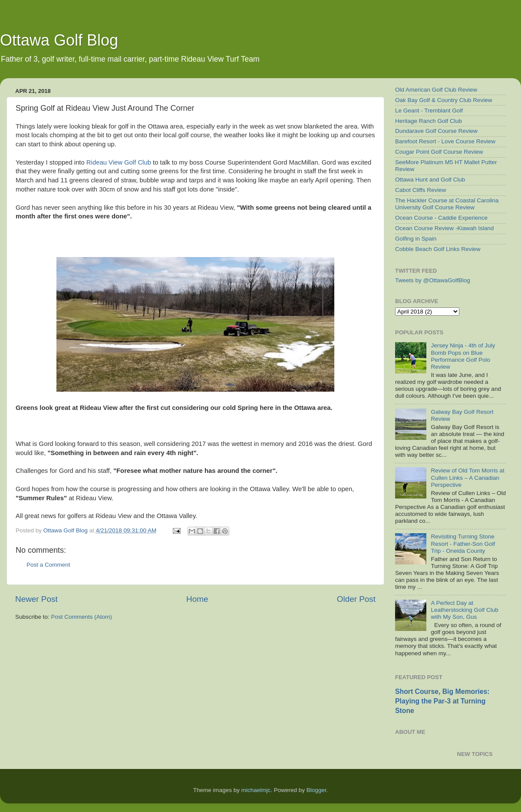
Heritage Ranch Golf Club (429, 121)
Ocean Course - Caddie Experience (441, 218)
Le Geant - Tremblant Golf (429, 111)
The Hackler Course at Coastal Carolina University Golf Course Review (447, 204)
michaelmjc (256, 790)
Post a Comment (48, 565)
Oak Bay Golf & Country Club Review (444, 100)
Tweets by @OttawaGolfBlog (433, 280)
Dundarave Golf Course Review (436, 131)
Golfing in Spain (416, 239)
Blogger (317, 790)
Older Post (356, 599)
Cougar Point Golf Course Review (439, 152)
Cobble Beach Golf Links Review (438, 249)
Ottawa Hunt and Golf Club (430, 180)
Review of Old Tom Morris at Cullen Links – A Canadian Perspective (467, 477)
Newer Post (36, 599)
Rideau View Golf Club (119, 162)
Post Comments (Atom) (82, 617)
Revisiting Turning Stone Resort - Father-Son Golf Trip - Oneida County (463, 543)
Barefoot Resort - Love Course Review (445, 141)
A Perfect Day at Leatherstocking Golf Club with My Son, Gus (464, 610)
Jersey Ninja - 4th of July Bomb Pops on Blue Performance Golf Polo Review (463, 356)
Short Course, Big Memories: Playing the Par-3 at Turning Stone (442, 701)
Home (197, 599)
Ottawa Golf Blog (59, 40)
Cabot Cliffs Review (421, 190)
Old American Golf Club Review (436, 90)
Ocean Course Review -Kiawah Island (444, 228)
